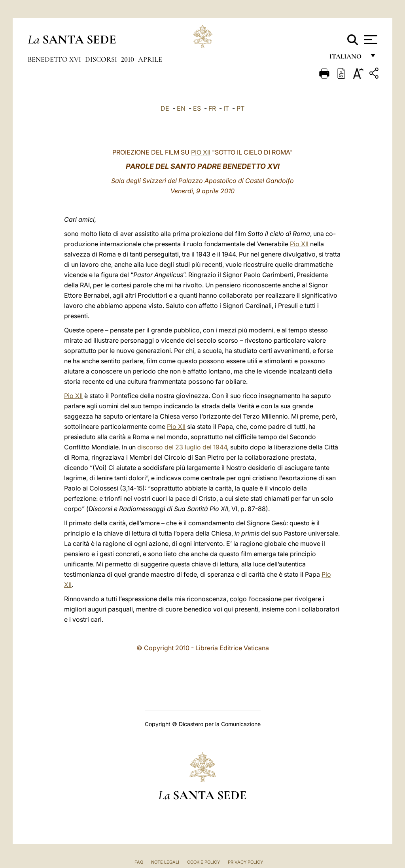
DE (165, 108)
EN (181, 108)
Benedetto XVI (55, 59)
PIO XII (201, 152)
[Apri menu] (370, 40)
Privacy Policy (245, 862)
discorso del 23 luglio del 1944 (182, 447)
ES (197, 108)
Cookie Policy (203, 862)
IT (226, 108)
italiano (347, 58)
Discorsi (102, 59)
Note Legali (165, 862)
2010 (128, 59)
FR (212, 108)
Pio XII (299, 244)
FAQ (139, 862)
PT (240, 108)
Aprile (150, 59)
